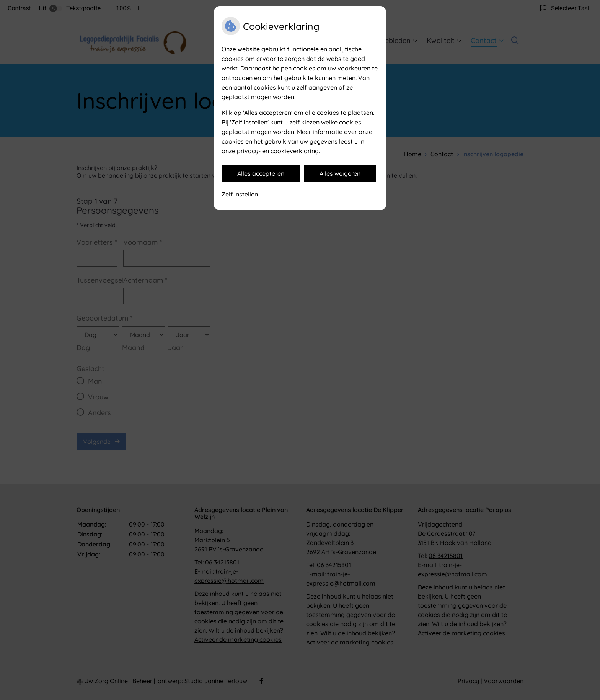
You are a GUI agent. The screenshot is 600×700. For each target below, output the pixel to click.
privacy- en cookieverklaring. (278, 151)
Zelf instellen (240, 194)
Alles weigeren (340, 173)
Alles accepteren (261, 173)
